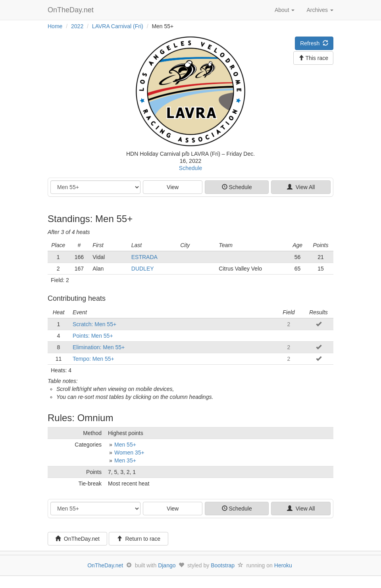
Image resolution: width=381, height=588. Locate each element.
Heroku (283, 565)
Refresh (314, 43)
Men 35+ (125, 460)
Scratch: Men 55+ (94, 324)
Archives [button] (320, 10)
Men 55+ (125, 445)
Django (167, 565)
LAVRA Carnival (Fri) (118, 26)
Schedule (190, 168)
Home (55, 26)
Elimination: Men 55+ (99, 347)
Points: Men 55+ (93, 336)
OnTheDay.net (72, 10)
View (173, 187)
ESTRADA (144, 257)
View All (301, 187)
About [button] (285, 10)
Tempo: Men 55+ (93, 359)
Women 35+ (129, 453)
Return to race (139, 539)
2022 (77, 26)
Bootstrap (223, 565)
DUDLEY (143, 269)
